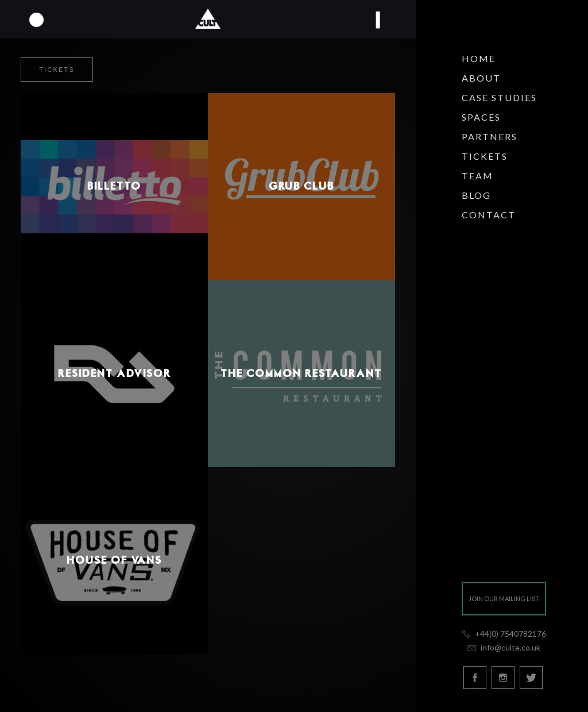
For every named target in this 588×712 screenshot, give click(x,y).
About (481, 78)
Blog (476, 195)
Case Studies (499, 97)
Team (477, 176)
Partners (490, 136)
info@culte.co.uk (504, 647)
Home (479, 58)
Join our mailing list (504, 599)
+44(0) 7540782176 (504, 634)
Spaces (481, 117)
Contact (489, 215)
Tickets (485, 156)
